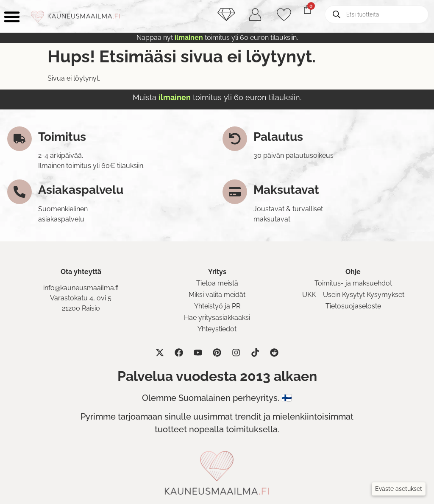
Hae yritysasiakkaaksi (217, 318)
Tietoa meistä (217, 283)
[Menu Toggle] (12, 17)
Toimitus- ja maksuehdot (353, 283)
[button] (399, 489)
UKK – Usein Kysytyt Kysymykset (353, 295)
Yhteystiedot (217, 329)
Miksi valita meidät (217, 295)
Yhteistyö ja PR (217, 306)
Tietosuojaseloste (353, 306)
